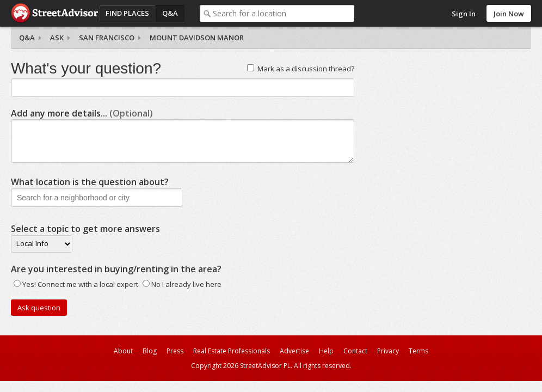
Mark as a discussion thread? (306, 69)
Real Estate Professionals (232, 351)
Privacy (388, 351)
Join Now (509, 14)
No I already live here (186, 284)
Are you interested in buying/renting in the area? (116, 269)
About (123, 351)
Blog (150, 351)
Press (175, 351)
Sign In (464, 14)
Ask (57, 38)
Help (326, 351)
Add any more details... (82, 113)
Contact (355, 351)
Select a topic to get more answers (85, 229)
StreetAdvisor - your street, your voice (54, 13)
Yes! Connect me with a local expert (80, 284)
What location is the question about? (90, 182)
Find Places (127, 13)
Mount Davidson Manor (197, 38)
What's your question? (86, 68)
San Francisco (107, 38)
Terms (418, 351)
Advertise (294, 351)
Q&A (170, 13)
